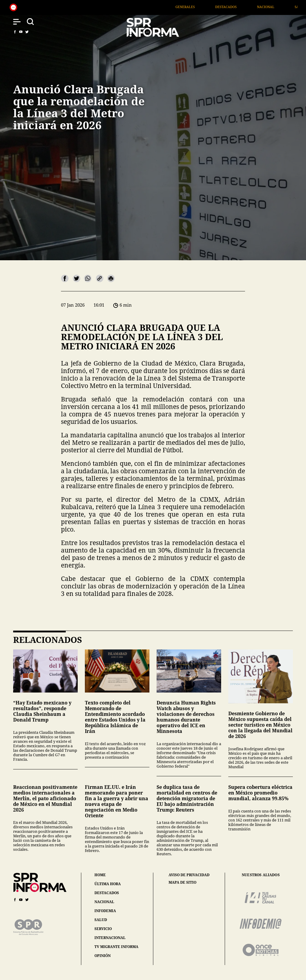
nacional (104, 902)
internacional (110, 938)
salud (101, 920)
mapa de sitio (182, 882)
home (100, 875)
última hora (108, 884)
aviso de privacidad (189, 875)
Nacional (280, 7)
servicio (103, 929)
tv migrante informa (116, 947)
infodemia (105, 911)
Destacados (241, 7)
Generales (200, 7)
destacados (107, 893)
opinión (102, 956)
